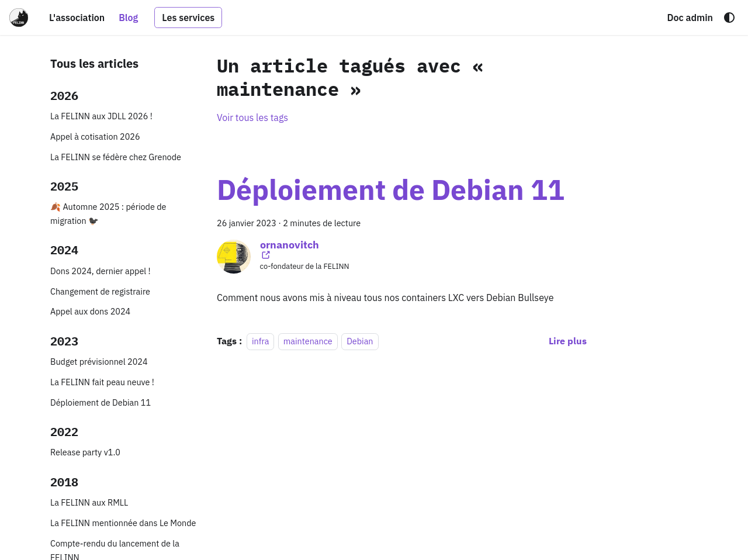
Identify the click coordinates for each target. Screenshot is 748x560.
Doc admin (690, 18)
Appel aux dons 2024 (90, 311)
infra (260, 341)
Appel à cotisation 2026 (95, 136)
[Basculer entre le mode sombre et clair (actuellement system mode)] (729, 18)
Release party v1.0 (85, 452)
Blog (128, 18)
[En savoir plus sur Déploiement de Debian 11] (568, 341)
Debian (360, 341)
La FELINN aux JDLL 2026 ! (101, 116)
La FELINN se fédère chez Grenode (116, 157)
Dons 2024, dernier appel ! (101, 271)
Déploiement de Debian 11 (101, 402)
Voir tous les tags (252, 117)
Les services (188, 18)
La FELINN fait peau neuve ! (102, 382)
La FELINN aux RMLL (89, 502)
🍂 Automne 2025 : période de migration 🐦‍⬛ (108, 214)
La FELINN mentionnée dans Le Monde (123, 523)
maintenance (308, 341)
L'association (77, 18)
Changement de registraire (100, 291)
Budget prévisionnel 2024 (99, 362)
